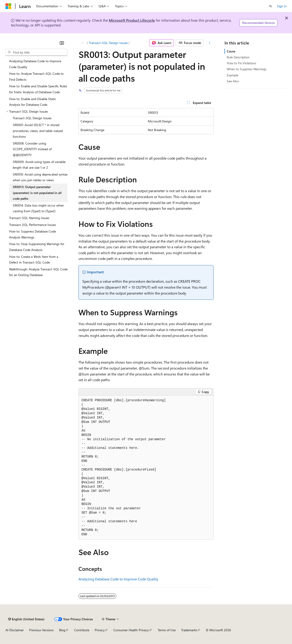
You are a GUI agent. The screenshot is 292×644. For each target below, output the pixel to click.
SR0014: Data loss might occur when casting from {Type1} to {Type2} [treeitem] (38, 208)
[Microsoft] (8, 6)
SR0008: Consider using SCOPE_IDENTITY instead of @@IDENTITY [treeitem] (32, 149)
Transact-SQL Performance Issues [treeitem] (33, 225)
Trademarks (189, 630)
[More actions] (210, 43)
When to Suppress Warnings (247, 69)
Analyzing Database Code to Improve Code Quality (118, 579)
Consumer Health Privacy (131, 630)
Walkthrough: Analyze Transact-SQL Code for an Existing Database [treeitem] (38, 272)
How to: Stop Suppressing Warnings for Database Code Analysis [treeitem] (37, 247)
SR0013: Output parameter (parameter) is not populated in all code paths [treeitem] (37, 193)
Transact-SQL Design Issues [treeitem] (32, 118)
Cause (231, 51)
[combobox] (36, 52)
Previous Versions (41, 630)
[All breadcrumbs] (82, 43)
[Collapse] (62, 43)
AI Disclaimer (15, 630)
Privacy (100, 630)
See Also (233, 81)
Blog (62, 630)
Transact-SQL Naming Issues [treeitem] (29, 218)
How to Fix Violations (241, 63)
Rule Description (238, 57)
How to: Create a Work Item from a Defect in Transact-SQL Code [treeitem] (34, 260)
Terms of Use (167, 630)
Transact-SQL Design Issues (108, 43)
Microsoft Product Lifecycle (132, 20)
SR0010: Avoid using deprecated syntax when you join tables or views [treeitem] (40, 177)
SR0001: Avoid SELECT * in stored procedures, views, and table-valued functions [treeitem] (38, 131)
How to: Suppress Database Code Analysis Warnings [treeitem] (33, 234)
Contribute (82, 630)
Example (232, 75)
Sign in (282, 6)
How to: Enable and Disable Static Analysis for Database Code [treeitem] (33, 102)
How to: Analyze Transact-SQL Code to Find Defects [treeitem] (36, 76)
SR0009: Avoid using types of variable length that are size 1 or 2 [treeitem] (39, 165)
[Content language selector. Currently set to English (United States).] (26, 619)
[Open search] (271, 6)
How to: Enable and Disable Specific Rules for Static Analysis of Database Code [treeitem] (38, 89)
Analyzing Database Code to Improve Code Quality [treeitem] (35, 64)
